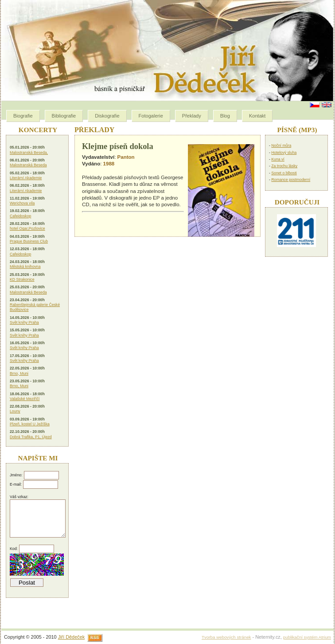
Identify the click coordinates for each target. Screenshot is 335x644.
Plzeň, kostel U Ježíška (30, 424)
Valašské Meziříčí (25, 399)
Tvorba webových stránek (226, 637)
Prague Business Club (29, 241)
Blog (225, 116)
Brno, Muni (19, 373)
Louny (15, 411)
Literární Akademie (26, 178)
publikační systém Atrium (307, 637)
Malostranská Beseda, (29, 153)
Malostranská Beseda (28, 165)
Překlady (192, 116)
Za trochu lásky (284, 166)
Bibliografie (64, 116)
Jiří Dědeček (71, 637)
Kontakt (257, 116)
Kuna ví (278, 159)
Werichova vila (22, 203)
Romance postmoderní (291, 180)
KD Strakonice (22, 279)
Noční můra (281, 145)
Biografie (23, 116)
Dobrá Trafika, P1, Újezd (31, 437)
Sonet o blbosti (284, 173)
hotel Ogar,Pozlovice (27, 228)
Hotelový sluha (284, 153)
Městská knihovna (25, 267)
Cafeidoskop (20, 216)
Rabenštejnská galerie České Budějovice (35, 307)
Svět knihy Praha (24, 322)
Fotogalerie (151, 116)
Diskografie (107, 116)
